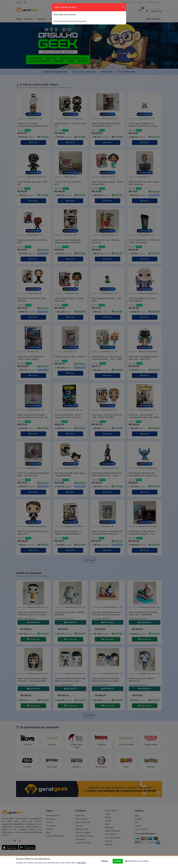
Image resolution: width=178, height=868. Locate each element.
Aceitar (118, 861)
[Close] (123, 6)
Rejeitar (105, 861)
